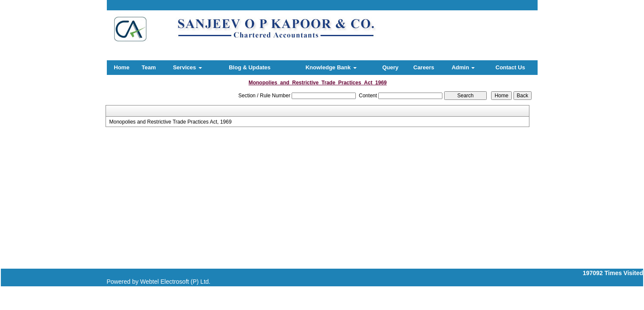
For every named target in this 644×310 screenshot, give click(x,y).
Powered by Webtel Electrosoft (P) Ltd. (159, 282)
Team (149, 67)
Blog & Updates (250, 67)
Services (187, 67)
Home (121, 67)
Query (390, 67)
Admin (463, 67)
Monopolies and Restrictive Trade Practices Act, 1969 (170, 122)
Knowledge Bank (331, 67)
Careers (424, 67)
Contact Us (510, 67)
